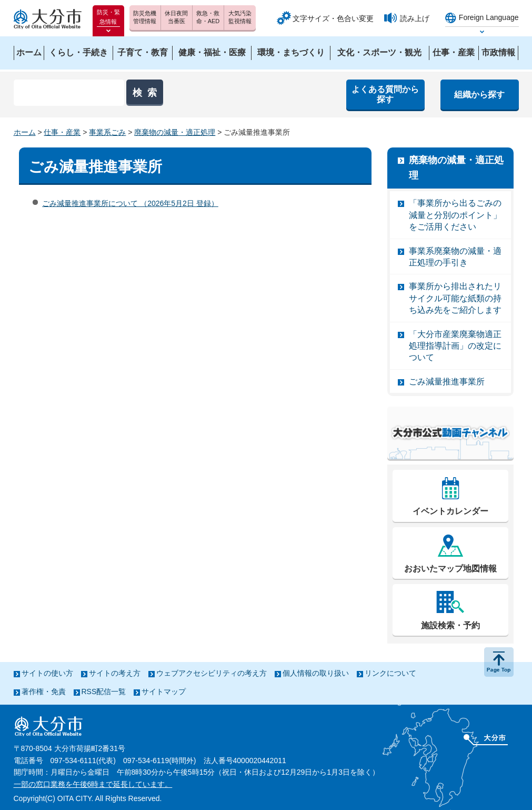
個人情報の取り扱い (316, 673)
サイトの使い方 (47, 673)
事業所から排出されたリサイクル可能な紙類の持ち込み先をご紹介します (455, 298)
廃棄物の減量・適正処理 (175, 132)
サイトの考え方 (115, 673)
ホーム (25, 132)
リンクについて (390, 673)
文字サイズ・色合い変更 (333, 18)
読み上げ (415, 18)
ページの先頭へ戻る (499, 662)
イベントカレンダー (450, 511)
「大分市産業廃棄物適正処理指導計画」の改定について (455, 346)
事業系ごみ (107, 132)
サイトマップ (164, 692)
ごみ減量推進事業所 (447, 382)
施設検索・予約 (450, 625)
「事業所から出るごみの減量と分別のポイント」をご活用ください (455, 215)
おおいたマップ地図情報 (450, 569)
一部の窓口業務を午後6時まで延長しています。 (93, 784)
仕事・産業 (62, 132)
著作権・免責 (44, 692)
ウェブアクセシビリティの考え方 (212, 673)
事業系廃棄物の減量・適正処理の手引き (455, 257)
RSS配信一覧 (104, 692)
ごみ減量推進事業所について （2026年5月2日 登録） (130, 203)
